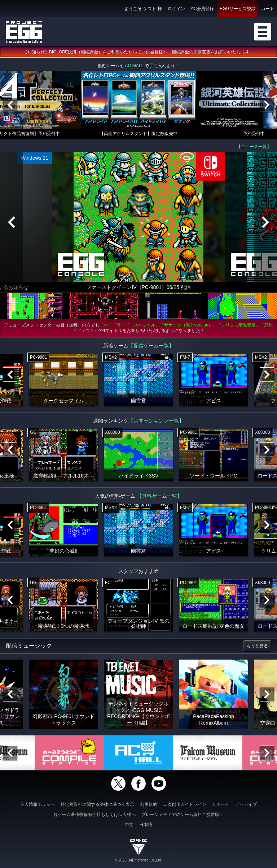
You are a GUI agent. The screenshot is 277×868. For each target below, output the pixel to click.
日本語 (146, 825)
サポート (221, 804)
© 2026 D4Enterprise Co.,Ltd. (138, 860)
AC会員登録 (203, 9)
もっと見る (257, 646)
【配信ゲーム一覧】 (151, 346)
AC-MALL (134, 66)
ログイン (176, 9)
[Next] (267, 105)
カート (268, 9)
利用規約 (149, 804)
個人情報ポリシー (38, 804)
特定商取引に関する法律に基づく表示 (97, 804)
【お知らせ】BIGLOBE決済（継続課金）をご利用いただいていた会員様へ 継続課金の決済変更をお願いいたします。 (139, 52)
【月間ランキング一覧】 (156, 421)
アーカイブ (246, 804)
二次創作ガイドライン (185, 804)
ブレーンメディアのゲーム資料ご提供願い (183, 815)
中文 (129, 825)
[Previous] (10, 105)
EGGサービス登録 (238, 9)
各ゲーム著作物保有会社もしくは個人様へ (94, 815)
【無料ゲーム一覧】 (159, 496)
